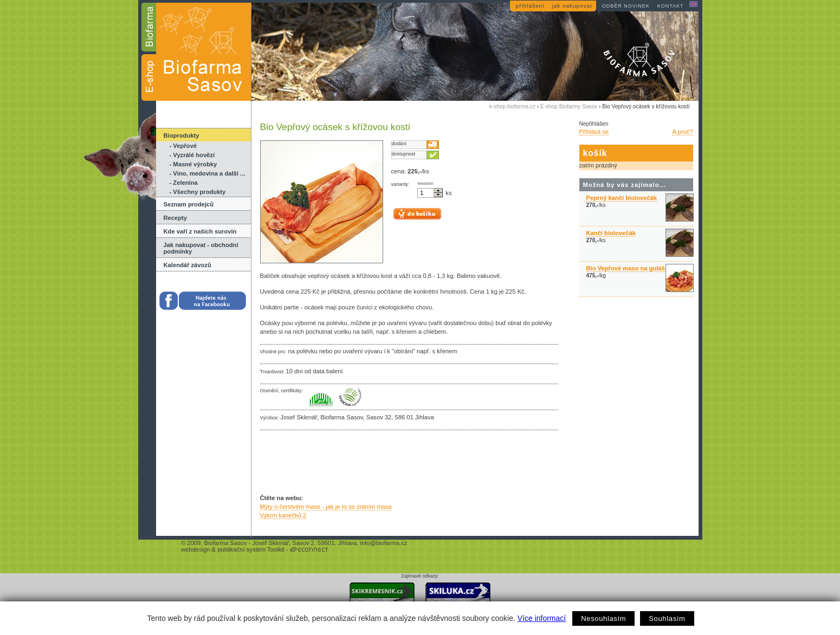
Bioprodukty (182, 135)
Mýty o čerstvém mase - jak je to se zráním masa (326, 507)
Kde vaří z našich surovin (200, 231)
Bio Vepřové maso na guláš (626, 268)
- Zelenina (184, 183)
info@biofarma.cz (383, 543)
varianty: (400, 184)
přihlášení (530, 6)
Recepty (176, 218)
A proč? (683, 132)
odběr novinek (626, 6)
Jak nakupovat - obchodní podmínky (201, 248)
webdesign (196, 549)
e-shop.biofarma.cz (512, 106)
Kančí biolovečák (611, 233)
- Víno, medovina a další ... (208, 173)
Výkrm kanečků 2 (283, 515)
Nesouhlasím (603, 618)
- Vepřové (183, 146)
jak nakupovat (572, 6)
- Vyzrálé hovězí (192, 155)
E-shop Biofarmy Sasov (569, 106)
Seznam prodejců (189, 204)
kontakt (671, 6)
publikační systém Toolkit (251, 549)
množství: (426, 184)
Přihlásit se (594, 132)
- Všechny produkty (198, 192)
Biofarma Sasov (225, 543)
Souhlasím (667, 618)
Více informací (542, 618)
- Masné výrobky (193, 164)
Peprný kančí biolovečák (622, 198)
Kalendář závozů (188, 265)
